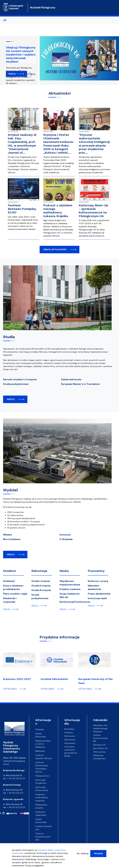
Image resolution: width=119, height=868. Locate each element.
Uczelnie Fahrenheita (54, 679)
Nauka (64, 571)
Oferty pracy (99, 752)
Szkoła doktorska (71, 379)
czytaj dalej (10, 689)
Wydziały (40, 729)
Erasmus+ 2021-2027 (17, 679)
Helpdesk (98, 731)
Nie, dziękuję (83, 853)
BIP (95, 741)
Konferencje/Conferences (75, 602)
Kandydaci (69, 729)
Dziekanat (9, 581)
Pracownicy (96, 571)
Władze (8, 535)
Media (67, 756)
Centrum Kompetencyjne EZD (43, 837)
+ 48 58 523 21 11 (15, 793)
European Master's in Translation (80, 384)
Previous (19, 75)
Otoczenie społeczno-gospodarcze (71, 750)
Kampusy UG (99, 745)
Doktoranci (70, 736)
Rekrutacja (39, 571)
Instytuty (65, 535)
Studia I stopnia (41, 581)
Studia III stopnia (41, 590)
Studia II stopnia (41, 586)
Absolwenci (70, 739)
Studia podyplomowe (16, 384)
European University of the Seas (96, 681)
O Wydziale (66, 539)
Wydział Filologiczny (43, 8)
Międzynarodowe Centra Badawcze (43, 744)
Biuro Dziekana (12, 539)
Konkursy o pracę (98, 581)
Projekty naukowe (70, 589)
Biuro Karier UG (100, 748)
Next (29, 75)
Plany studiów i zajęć (15, 594)
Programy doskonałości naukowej (42, 797)
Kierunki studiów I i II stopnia (20, 379)
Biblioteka (40, 751)
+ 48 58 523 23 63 (16, 807)
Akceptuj (98, 853)
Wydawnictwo (42, 776)
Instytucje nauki (97, 598)
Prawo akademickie (99, 594)
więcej (11, 399)
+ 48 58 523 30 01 (16, 778)
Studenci (9, 571)
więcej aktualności (55, 249)
